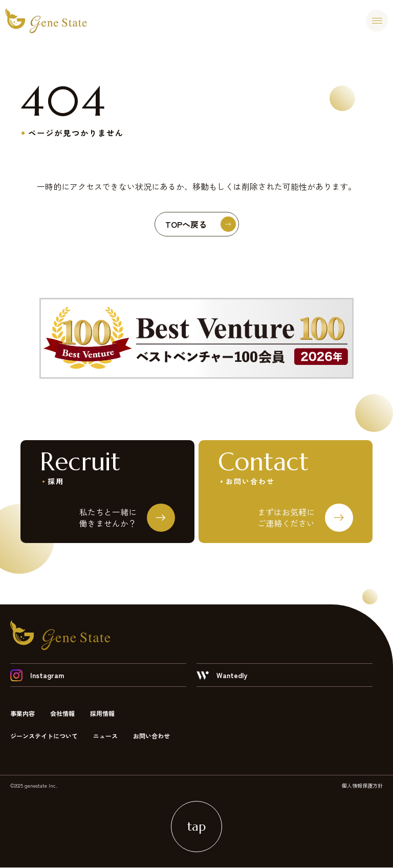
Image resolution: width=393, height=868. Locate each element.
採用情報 (102, 714)
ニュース (105, 736)
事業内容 (23, 714)
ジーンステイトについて (44, 736)
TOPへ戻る (201, 224)
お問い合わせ (151, 736)
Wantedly (222, 676)
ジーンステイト (46, 20)
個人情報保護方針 (362, 786)
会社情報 (62, 714)
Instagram (37, 676)
